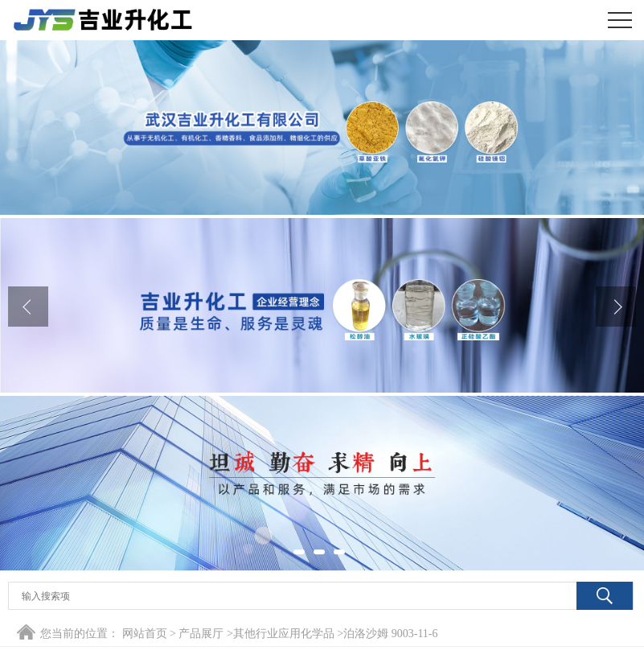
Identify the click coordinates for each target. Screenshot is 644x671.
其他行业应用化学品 (284, 634)
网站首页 (145, 634)
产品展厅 (201, 634)
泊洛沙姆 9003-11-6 (390, 634)
